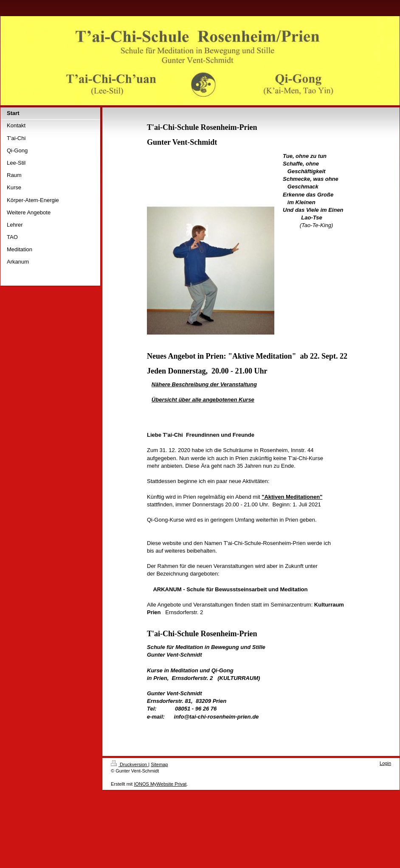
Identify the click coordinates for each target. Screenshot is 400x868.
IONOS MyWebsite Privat (160, 784)
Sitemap (159, 764)
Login (385, 763)
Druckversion (130, 764)
